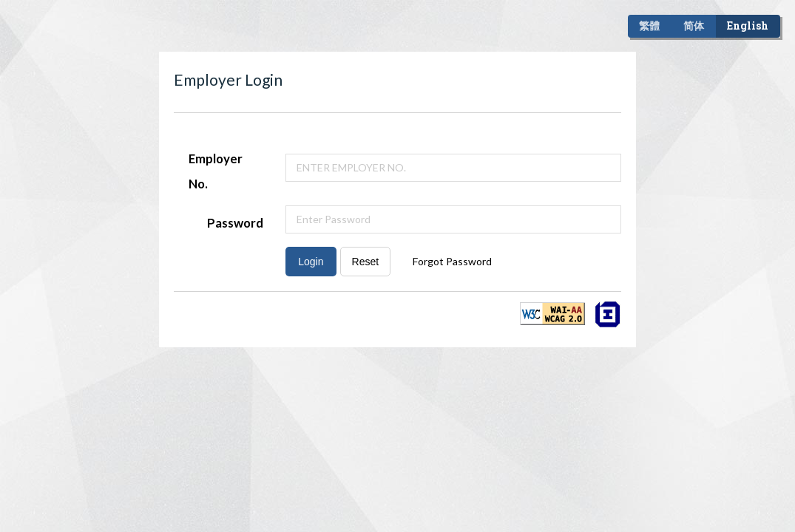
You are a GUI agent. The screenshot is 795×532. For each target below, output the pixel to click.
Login (311, 262)
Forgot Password (452, 261)
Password (235, 223)
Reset (366, 262)
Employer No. (216, 171)
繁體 (649, 25)
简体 (694, 25)
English (748, 25)
